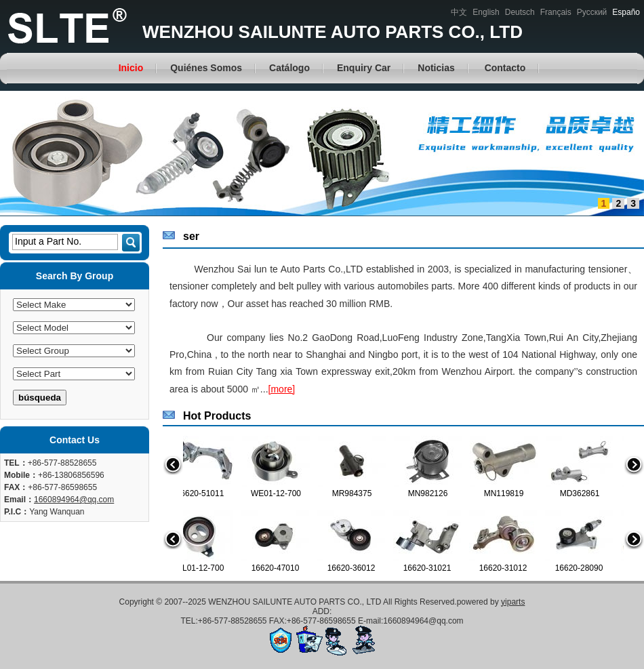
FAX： (16, 487)
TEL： (16, 463)
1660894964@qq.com (74, 500)
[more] (282, 389)
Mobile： (21, 475)
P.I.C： (17, 512)
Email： (19, 500)
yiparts (513, 602)
